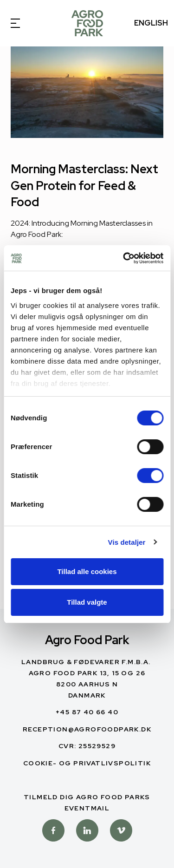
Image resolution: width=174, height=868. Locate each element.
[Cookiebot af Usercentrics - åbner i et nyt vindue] (124, 258)
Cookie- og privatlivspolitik (87, 763)
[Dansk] (87, 23)
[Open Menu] (23, 23)
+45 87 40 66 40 (87, 712)
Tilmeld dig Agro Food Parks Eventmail (87, 803)
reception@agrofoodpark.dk (87, 729)
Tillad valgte (87, 602)
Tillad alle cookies (87, 571)
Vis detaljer (127, 542)
